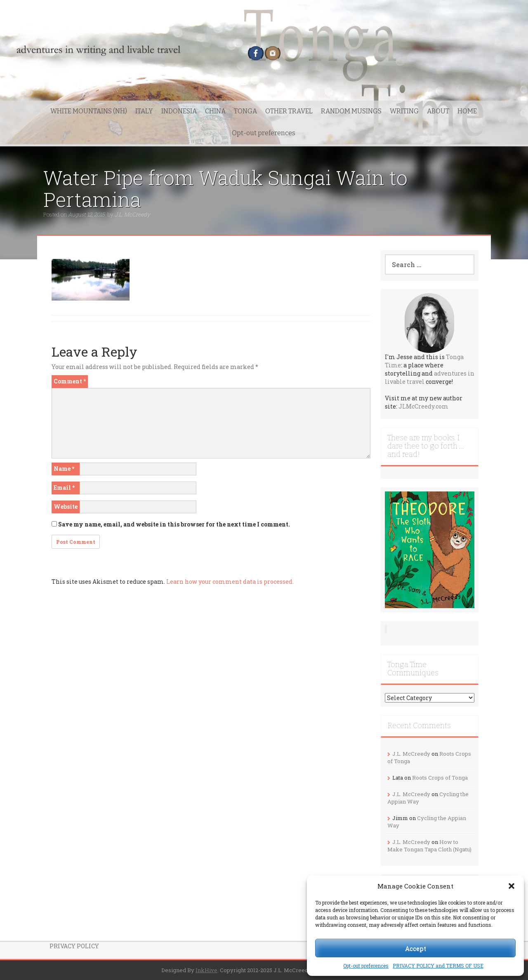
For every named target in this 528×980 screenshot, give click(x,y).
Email (64, 488)
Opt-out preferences (366, 966)
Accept (416, 948)
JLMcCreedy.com (423, 406)
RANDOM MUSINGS (351, 111)
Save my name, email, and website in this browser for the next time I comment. (174, 524)
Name (64, 469)
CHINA (215, 111)
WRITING (404, 111)
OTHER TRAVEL (289, 111)
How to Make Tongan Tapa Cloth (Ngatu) (429, 846)
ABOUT (438, 111)
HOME (467, 111)
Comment (70, 381)
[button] (511, 886)
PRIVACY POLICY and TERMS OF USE (438, 966)
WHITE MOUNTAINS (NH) (89, 111)
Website (66, 506)
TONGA (245, 111)
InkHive (206, 970)
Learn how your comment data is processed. (230, 582)
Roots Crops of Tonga (440, 778)
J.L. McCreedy (132, 214)
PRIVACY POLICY (74, 946)
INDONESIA (179, 111)
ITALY (144, 111)
